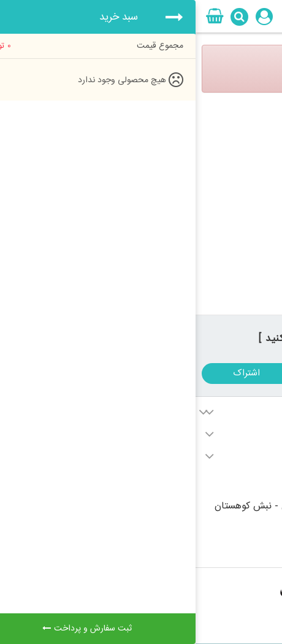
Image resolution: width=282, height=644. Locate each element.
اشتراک (51, 373)
